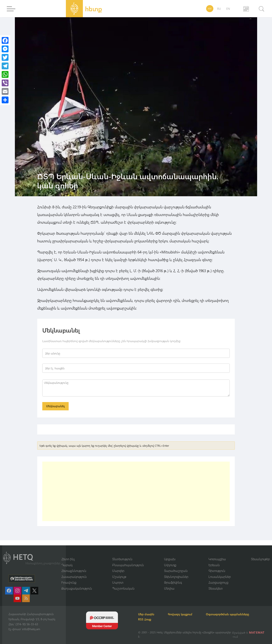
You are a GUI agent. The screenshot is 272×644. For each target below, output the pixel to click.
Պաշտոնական (123, 588)
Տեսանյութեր (260, 559)
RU (219, 9)
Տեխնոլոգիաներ (176, 577)
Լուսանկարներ (220, 577)
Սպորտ (118, 582)
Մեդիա (169, 588)
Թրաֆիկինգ (173, 582)
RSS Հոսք (145, 619)
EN (228, 9)
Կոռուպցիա (217, 559)
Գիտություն (217, 571)
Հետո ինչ (68, 559)
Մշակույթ (119, 577)
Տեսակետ (216, 588)
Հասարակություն (74, 577)
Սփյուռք (170, 565)
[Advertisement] (136, 491)
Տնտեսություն (122, 559)
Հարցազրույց (218, 582)
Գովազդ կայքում (180, 614)
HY (210, 9)
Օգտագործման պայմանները (227, 614)
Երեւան (214, 565)
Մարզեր (118, 571)
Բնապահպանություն (128, 565)
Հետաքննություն (74, 571)
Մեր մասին (146, 614)
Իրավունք (69, 582)
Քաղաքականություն (77, 588)
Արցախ (170, 559)
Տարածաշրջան (176, 571)
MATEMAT (257, 632)
